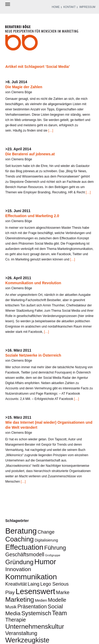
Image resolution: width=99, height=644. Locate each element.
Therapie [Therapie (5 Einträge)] (16, 620)
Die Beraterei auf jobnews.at (30, 154)
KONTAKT (69, 7)
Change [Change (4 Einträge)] (46, 532)
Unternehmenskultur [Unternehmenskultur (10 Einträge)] (35, 626)
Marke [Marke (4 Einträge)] (63, 592)
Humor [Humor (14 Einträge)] (45, 562)
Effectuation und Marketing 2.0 (32, 216)
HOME (56, 7)
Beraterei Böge (42, 39)
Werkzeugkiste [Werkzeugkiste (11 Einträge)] (27, 640)
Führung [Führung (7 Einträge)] (55, 548)
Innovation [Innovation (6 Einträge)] (18, 569)
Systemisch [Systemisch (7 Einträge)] (36, 613)
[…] (50, 130)
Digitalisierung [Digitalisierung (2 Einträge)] (46, 540)
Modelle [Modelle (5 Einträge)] (57, 600)
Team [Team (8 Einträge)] (59, 613)
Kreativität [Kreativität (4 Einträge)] (16, 584)
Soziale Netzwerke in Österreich (33, 355)
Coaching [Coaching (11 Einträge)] (20, 539)
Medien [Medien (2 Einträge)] (41, 600)
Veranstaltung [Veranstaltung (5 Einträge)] (21, 633)
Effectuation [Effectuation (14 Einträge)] (24, 547)
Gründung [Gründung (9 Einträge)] (19, 562)
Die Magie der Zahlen (24, 87)
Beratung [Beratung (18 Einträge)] (21, 531)
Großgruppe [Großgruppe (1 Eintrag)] (53, 555)
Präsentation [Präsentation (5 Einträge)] (32, 606)
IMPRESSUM (87, 7)
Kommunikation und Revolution (33, 283)
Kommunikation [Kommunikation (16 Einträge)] (31, 577)
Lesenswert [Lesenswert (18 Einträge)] (35, 591)
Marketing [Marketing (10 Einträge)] (20, 599)
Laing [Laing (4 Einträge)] (34, 584)
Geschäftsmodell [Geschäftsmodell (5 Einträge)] (25, 554)
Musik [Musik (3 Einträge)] (11, 607)
